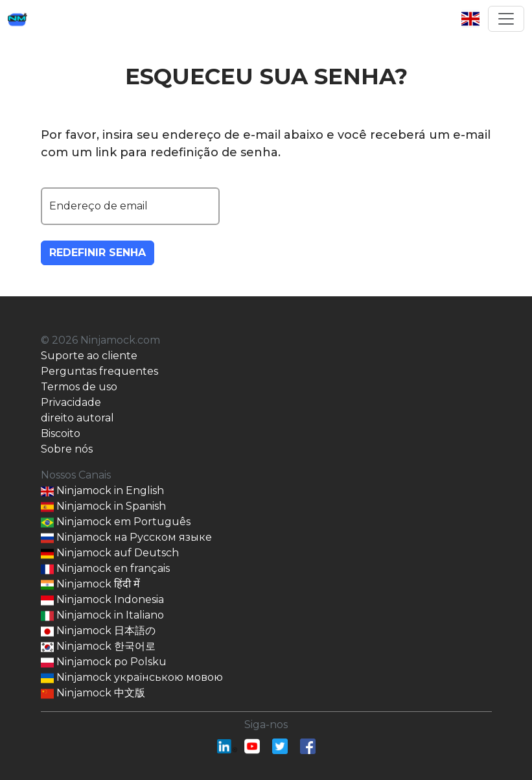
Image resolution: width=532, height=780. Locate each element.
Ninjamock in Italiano (102, 616)
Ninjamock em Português (116, 522)
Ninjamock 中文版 (93, 693)
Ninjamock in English (102, 491)
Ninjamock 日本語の (98, 631)
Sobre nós (67, 449)
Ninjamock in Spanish (103, 507)
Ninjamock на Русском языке (126, 538)
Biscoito (61, 433)
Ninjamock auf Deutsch (110, 553)
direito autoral (77, 418)
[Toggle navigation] (506, 19)
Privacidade (71, 402)
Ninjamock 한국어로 (98, 647)
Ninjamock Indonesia (102, 600)
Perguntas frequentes (99, 371)
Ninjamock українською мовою (132, 678)
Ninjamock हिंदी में (90, 585)
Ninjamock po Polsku (104, 662)
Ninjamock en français (105, 569)
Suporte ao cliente (89, 356)
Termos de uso (79, 387)
